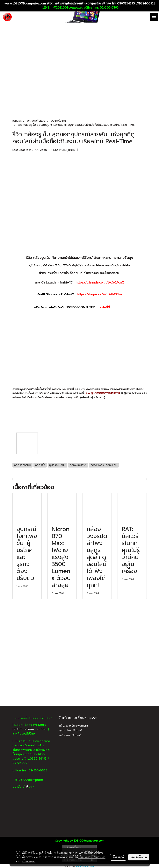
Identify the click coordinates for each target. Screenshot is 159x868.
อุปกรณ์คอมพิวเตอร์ (71, 730)
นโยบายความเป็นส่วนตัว (92, 857)
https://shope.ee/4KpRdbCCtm (99, 294)
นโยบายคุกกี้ (29, 861)
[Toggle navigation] (154, 17)
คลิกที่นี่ (112, 307)
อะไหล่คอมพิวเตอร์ (70, 735)
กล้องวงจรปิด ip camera (73, 726)
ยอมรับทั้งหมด (139, 857)
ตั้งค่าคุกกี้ (118, 857)
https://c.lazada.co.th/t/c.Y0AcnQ (100, 283)
